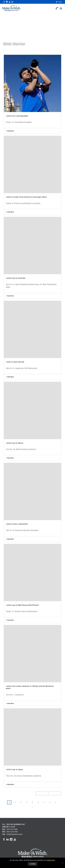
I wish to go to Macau (15, 443)
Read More (10, 131)
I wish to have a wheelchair (17, 524)
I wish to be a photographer (17, 116)
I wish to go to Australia (16, 278)
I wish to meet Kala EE (15, 362)
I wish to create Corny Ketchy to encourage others (26, 197)
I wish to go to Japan (14, 770)
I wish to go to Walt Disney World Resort (22, 605)
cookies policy (51, 860)
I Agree (33, 864)
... (32, 807)
